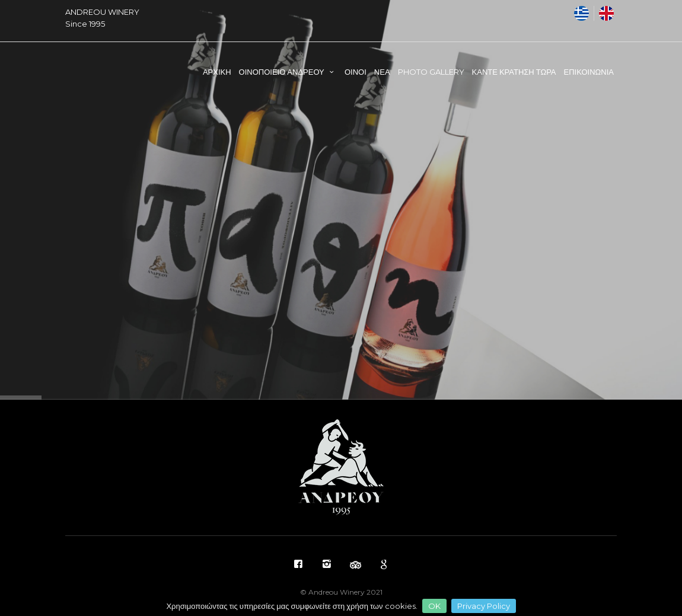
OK (434, 606)
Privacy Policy (484, 606)
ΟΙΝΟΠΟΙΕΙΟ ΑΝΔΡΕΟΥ (288, 72)
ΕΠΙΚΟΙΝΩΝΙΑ (589, 72)
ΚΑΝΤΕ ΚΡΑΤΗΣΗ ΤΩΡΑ (514, 72)
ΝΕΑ (382, 72)
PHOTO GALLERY (431, 72)
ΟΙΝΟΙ (356, 72)
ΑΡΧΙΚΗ (217, 72)
